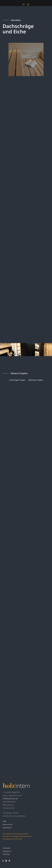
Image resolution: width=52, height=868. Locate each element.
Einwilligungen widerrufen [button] (12, 839)
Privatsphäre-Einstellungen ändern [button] (16, 834)
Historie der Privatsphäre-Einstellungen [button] (17, 836)
